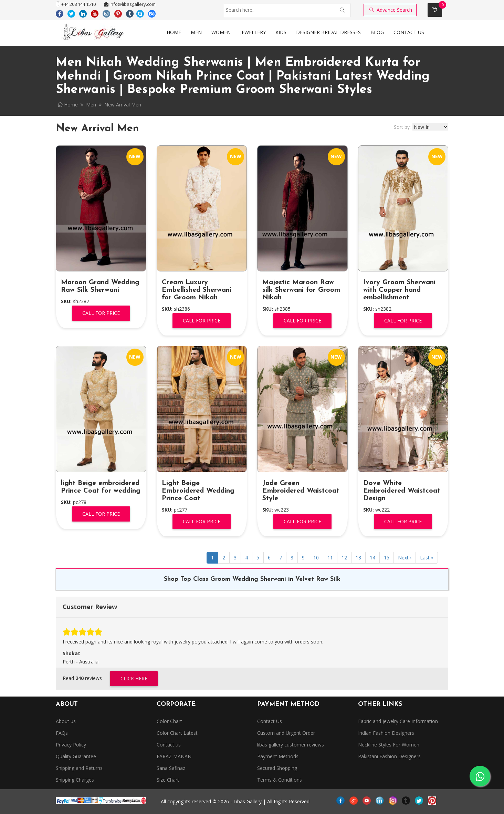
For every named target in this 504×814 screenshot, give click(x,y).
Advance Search (391, 10)
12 (344, 558)
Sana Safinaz (171, 768)
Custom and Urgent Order (286, 733)
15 (387, 558)
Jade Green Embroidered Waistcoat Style (301, 491)
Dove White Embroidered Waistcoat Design (402, 491)
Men (91, 105)
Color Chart (169, 721)
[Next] (405, 558)
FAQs (62, 733)
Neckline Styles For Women (389, 745)
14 (372, 558)
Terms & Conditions (280, 780)
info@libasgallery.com (130, 4)
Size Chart (168, 780)
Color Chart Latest (177, 733)
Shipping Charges (75, 780)
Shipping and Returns (79, 768)
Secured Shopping (277, 768)
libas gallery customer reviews (291, 745)
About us (66, 721)
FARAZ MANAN (174, 756)
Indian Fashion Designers (386, 733)
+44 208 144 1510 (76, 4)
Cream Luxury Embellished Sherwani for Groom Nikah (197, 290)
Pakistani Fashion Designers (389, 756)
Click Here (134, 678)
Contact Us (270, 721)
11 (330, 558)
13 (358, 558)
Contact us (169, 745)
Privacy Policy (71, 745)
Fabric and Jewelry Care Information (398, 721)
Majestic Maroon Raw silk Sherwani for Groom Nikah (301, 290)
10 (316, 558)
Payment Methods (278, 756)
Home (68, 105)
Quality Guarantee (76, 756)
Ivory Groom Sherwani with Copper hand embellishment (399, 290)
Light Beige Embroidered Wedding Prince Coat (198, 491)
